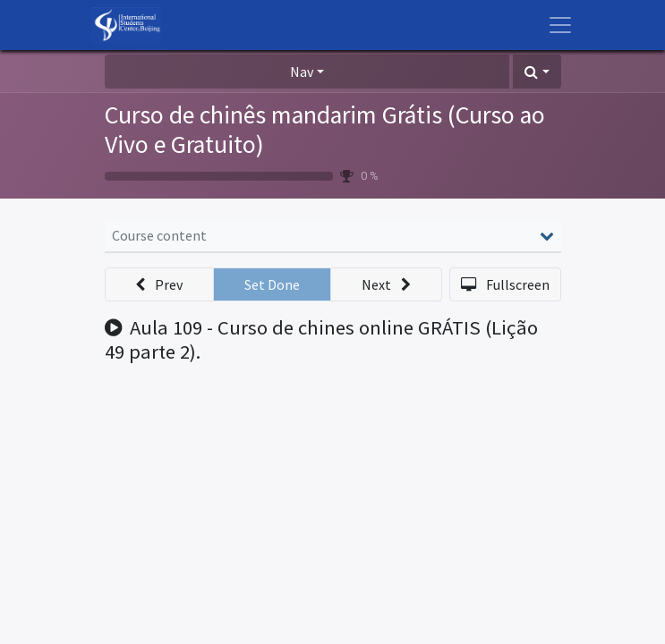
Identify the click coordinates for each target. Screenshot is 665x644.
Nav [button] (302, 72)
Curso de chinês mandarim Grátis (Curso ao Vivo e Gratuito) (325, 130)
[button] (537, 72)
